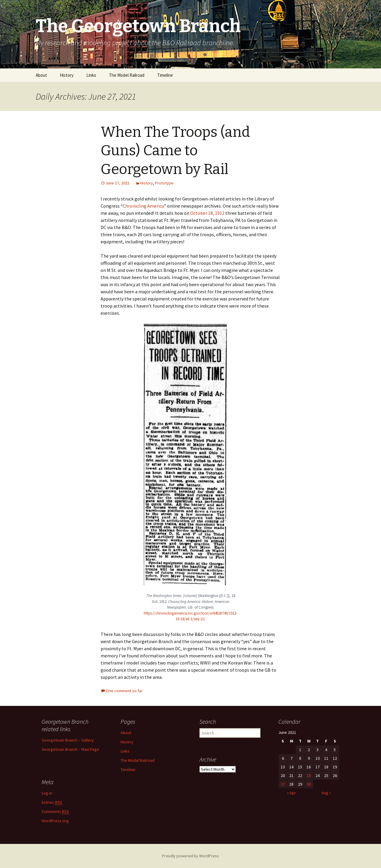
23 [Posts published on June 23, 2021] (309, 775)
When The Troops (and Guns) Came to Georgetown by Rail (175, 151)
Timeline (165, 75)
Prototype (164, 183)
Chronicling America (143, 206)
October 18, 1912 (207, 213)
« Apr (291, 793)
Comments (55, 812)
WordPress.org (55, 821)
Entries (52, 802)
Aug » (326, 793)
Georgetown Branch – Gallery (68, 740)
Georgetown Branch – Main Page (70, 749)
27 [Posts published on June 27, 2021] (283, 784)
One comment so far (124, 691)
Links (91, 75)
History (67, 75)
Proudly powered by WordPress (190, 856)
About (41, 75)
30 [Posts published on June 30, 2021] (309, 784)
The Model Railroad (127, 75)
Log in (47, 793)
